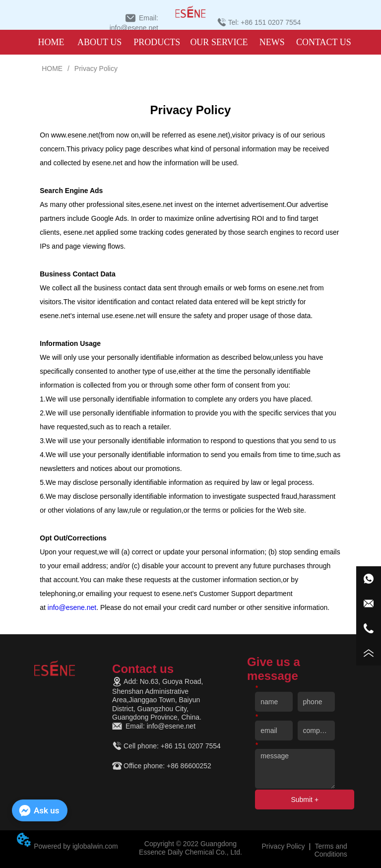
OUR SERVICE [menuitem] (219, 42)
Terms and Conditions (331, 850)
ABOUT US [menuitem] (99, 42)
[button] (157, 42)
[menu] (189, 42)
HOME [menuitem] (51, 42)
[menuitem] (157, 42)
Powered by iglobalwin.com (76, 846)
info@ (72, 607)
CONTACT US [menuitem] (324, 42)
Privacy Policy (95, 68)
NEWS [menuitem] (272, 42)
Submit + (305, 800)
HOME (52, 68)
